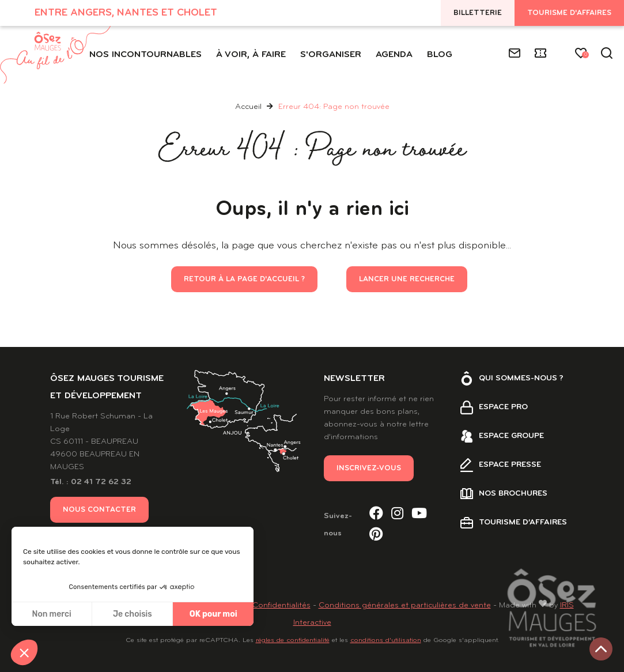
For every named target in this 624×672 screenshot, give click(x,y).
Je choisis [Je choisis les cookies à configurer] (133, 614)
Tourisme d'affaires (569, 13)
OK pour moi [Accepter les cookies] (213, 614)
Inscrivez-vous (369, 468)
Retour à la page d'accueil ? (244, 279)
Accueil (248, 107)
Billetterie (478, 13)
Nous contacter (99, 510)
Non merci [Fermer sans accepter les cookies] (51, 614)
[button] (24, 652)
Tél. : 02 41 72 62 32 (91, 482)
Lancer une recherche (407, 279)
